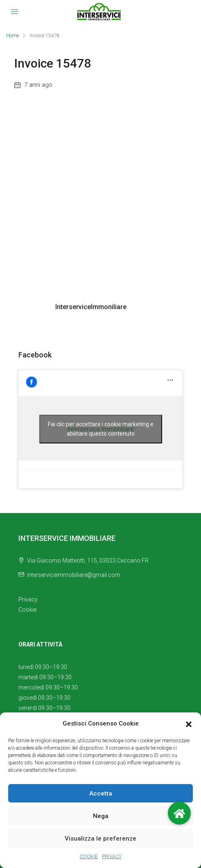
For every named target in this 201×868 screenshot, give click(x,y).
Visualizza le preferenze (100, 839)
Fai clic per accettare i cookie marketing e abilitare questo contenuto (101, 429)
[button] (189, 724)
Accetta (101, 793)
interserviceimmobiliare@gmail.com (74, 575)
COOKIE (89, 857)
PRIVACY (112, 857)
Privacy (28, 599)
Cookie (27, 610)
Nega (101, 816)
